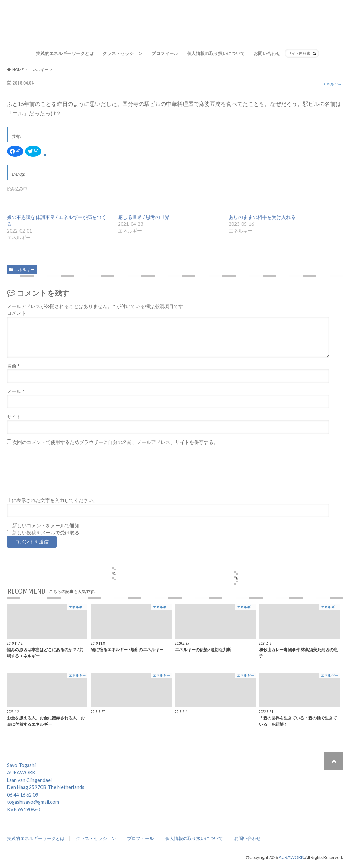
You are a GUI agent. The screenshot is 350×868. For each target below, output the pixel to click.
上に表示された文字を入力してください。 (52, 500)
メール (16, 391)
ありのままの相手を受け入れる (262, 217)
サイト (14, 417)
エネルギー (24, 270)
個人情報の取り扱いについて (216, 53)
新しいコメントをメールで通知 (46, 526)
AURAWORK (291, 857)
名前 (13, 366)
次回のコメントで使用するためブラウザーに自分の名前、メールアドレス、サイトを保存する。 (115, 442)
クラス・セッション (123, 53)
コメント (16, 313)
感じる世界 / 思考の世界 (144, 217)
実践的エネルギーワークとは (65, 53)
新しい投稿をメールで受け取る (46, 533)
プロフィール (165, 53)
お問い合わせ (267, 53)
